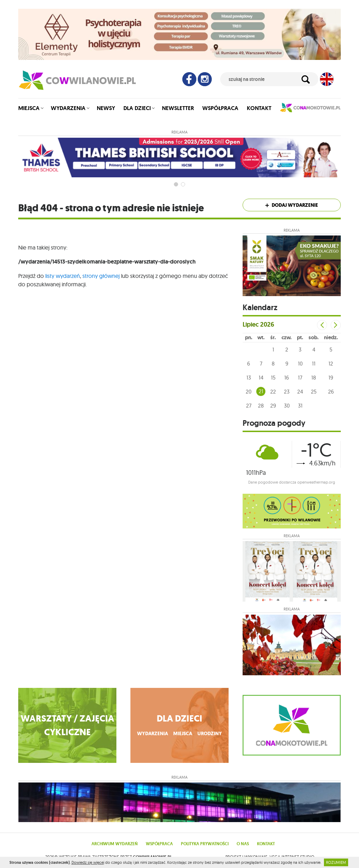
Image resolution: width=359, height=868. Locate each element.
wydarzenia (153, 734)
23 (287, 392)
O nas (243, 844)
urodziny (210, 734)
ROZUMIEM (336, 862)
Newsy (106, 108)
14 (261, 378)
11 (314, 364)
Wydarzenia (68, 108)
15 (273, 378)
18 (314, 378)
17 (300, 378)
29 (273, 406)
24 (300, 392)
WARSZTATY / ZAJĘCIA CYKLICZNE (67, 725)
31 (300, 406)
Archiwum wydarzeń (115, 844)
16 (287, 378)
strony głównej (101, 276)
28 (261, 406)
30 (287, 406)
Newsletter (178, 108)
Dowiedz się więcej (88, 862)
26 (331, 392)
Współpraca (220, 108)
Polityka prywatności (205, 844)
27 (249, 406)
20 (249, 392)
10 (300, 364)
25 (314, 392)
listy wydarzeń (63, 276)
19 (331, 378)
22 (273, 392)
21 (261, 391)
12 (331, 364)
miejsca (183, 734)
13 (249, 378)
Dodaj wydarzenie (292, 205)
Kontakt (259, 108)
